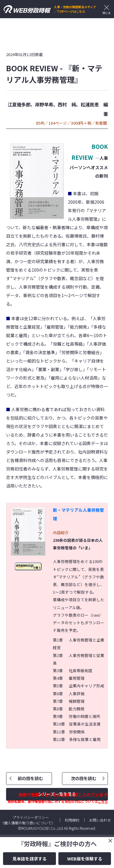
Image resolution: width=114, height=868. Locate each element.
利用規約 (72, 820)
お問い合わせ (100, 820)
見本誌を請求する (29, 859)
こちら (103, 801)
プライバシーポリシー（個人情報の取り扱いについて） (28, 820)
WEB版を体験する (85, 859)
